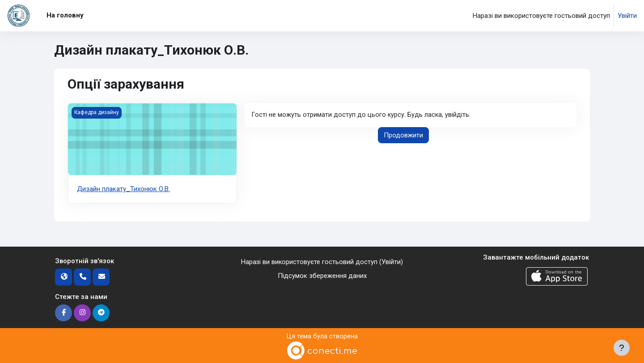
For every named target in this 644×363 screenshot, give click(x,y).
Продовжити (403, 136)
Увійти (627, 16)
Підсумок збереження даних (322, 275)
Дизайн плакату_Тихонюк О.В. (123, 189)
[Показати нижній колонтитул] (622, 348)
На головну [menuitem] (65, 15)
